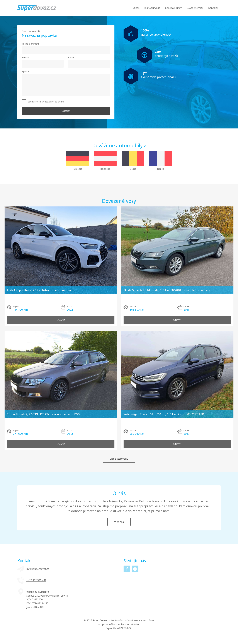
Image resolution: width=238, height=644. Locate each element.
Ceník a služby (173, 8)
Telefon (26, 58)
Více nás (119, 522)
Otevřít (61, 320)
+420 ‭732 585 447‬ (36, 580)
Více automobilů (119, 459)
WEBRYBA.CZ (124, 628)
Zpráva (25, 71)
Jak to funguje (152, 8)
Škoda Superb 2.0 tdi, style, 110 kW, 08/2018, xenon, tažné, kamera (167, 290)
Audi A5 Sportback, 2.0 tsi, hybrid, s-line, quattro (39, 290)
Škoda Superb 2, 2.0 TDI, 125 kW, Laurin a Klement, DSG (43, 414)
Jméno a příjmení (30, 44)
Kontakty (213, 8)
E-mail (71, 58)
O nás (136, 8)
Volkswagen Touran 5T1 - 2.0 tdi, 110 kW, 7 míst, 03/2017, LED (164, 414)
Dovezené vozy (195, 8)
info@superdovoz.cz (38, 569)
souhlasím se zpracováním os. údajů (46, 102)
